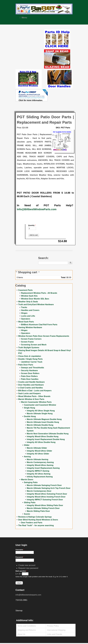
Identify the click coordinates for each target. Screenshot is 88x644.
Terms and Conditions (27, 626)
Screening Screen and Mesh (34, 345)
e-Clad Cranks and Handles (31, 388)
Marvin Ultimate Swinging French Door (44, 485)
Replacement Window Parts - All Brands (39, 293)
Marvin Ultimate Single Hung (40, 414)
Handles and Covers (30, 310)
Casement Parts (25, 290)
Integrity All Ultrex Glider (38, 454)
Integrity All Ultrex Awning (39, 474)
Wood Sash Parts (26, 322)
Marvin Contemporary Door (39, 491)
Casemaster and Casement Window (40, 405)
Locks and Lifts (28, 316)
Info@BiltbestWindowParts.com (37, 209)
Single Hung (30, 408)
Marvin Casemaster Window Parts (36, 402)
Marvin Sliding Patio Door (38, 511)
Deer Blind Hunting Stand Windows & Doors (38, 520)
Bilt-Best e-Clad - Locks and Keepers (35, 391)
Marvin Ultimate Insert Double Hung (43, 422)
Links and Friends (55, 634)
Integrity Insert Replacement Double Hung (46, 439)
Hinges (24, 313)
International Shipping (56, 630)
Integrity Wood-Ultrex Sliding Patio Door (45, 505)
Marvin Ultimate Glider (37, 448)
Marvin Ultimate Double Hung (40, 425)
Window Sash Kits (29, 296)
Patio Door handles (30, 379)
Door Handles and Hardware (31, 385)
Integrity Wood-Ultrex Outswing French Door (47, 494)
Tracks (24, 307)
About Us (21, 634)
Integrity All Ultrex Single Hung (41, 411)
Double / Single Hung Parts (30, 359)
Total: (63, 277)
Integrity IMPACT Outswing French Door (45, 500)
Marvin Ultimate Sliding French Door (43, 508)
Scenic (27, 514)
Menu (23, 18)
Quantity (32, 225)
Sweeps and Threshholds (33, 368)
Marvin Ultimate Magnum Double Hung (44, 419)
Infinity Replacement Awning (40, 477)
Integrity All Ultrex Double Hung (41, 442)
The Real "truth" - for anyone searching (36, 525)
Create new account (27, 565)
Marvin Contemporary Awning (40, 462)
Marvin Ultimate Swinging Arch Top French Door (49, 488)
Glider (27, 445)
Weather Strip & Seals (28, 302)
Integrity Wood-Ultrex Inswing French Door (46, 497)
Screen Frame (27, 342)
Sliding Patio (30, 502)
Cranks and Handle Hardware (31, 382)
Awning (27, 457)
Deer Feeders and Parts (32, 523)
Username (20, 550)
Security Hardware (30, 370)
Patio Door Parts (26, 365)
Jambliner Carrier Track (32, 362)
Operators (26, 319)
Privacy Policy (53, 626)
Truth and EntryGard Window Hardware (36, 304)
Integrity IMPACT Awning (38, 471)
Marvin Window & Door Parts (31, 399)
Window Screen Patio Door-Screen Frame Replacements (44, 336)
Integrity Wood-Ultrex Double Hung (43, 436)
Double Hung (30, 416)
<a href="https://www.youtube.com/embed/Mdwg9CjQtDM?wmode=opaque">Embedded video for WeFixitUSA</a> (30, 39)
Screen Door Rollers (30, 373)
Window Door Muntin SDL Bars (35, 299)
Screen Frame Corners (31, 339)
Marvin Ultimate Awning (38, 459)
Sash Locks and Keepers (30, 393)
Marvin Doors (27, 480)
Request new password (28, 568)
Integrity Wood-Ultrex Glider (39, 451)
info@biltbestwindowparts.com (28, 595)
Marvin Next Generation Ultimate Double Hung (48, 434)
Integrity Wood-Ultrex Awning (40, 465)
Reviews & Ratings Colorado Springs (35, 517)
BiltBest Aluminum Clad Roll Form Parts (39, 325)
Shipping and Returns (27, 630)
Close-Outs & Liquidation (30, 356)
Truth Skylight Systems (29, 348)
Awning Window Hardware (30, 327)
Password (20, 557)
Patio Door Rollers (29, 376)
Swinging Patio (31, 482)
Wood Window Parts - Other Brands (34, 396)
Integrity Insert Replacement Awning (43, 468)
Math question (21, 571)
